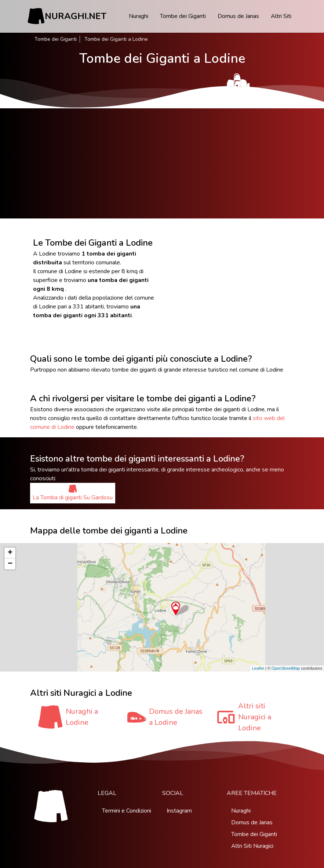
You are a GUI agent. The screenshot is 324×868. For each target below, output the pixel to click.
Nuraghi (139, 16)
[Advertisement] (162, 163)
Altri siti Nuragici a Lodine (255, 717)
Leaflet (258, 668)
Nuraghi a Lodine (82, 717)
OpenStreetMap (286, 668)
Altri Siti (281, 16)
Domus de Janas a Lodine (176, 717)
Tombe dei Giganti (183, 16)
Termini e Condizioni (127, 811)
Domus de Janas (238, 16)
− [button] (10, 564)
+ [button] (10, 553)
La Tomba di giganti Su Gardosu (73, 493)
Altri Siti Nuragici (252, 846)
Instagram (179, 811)
